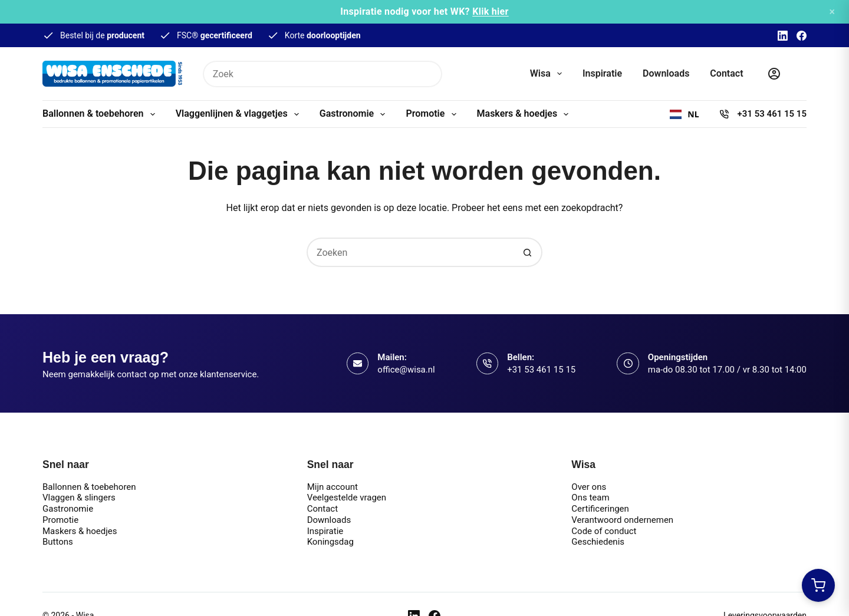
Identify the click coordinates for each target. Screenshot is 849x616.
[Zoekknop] (429, 74)
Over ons (589, 487)
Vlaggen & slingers (79, 498)
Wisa (548, 74)
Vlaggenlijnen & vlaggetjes (240, 114)
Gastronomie (355, 114)
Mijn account (333, 487)
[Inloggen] (774, 74)
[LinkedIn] (783, 36)
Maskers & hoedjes (525, 114)
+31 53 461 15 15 (772, 114)
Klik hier (491, 11)
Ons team (590, 498)
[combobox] (684, 114)
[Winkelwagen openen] (818, 585)
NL (684, 114)
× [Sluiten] (832, 11)
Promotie (433, 114)
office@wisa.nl (406, 370)
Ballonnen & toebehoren (101, 114)
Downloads (666, 73)
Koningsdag (330, 542)
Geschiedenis (598, 542)
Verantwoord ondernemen (622, 520)
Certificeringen (600, 509)
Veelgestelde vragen (347, 498)
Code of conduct (604, 531)
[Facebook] (802, 36)
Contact (726, 73)
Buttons (58, 542)
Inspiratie (602, 73)
